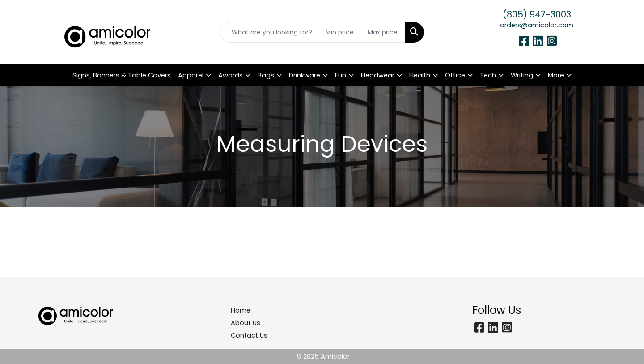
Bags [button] (266, 75)
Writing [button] (522, 75)
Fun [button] (341, 75)
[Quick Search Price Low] (342, 32)
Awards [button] (231, 75)
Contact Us (249, 335)
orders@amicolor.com (537, 25)
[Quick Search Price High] (384, 32)
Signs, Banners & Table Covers (122, 75)
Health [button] (420, 75)
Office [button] (455, 75)
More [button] (556, 75)
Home (241, 310)
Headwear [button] (378, 75)
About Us (246, 323)
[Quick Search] (271, 32)
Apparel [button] (191, 75)
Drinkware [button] (305, 75)
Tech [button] (488, 75)
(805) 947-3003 (537, 14)
